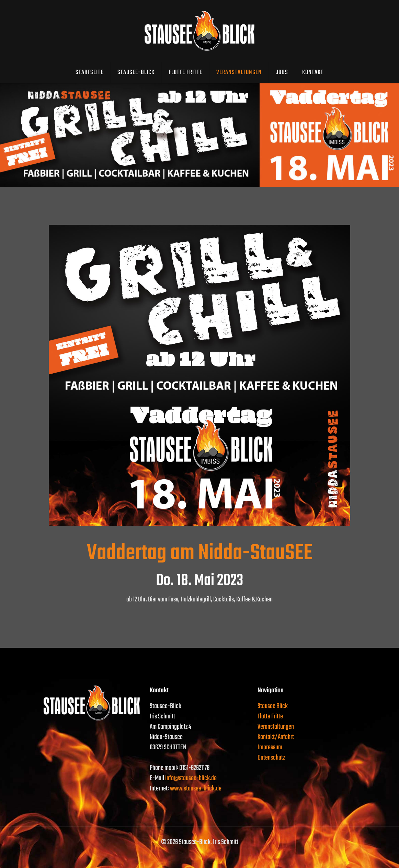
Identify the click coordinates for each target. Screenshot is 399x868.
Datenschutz (271, 758)
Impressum (270, 747)
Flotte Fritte (270, 717)
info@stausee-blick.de (191, 778)
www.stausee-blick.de (196, 789)
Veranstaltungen (276, 727)
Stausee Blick (273, 706)
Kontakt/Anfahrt (276, 737)
